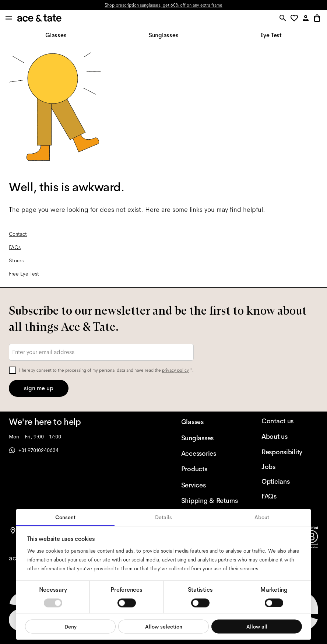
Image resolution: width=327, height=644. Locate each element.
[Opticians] (290, 482)
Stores (16, 260)
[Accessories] (210, 454)
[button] (296, 19)
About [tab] (262, 517)
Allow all (257, 626)
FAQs (15, 247)
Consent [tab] (65, 517)
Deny (71, 626)
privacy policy (175, 370)
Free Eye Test (24, 274)
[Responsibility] (290, 452)
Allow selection (164, 626)
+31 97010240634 (34, 450)
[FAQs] (290, 496)
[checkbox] (13, 370)
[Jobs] (290, 467)
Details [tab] (163, 517)
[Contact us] (290, 421)
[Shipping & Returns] (210, 501)
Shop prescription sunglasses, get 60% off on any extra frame (163, 5)
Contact (18, 234)
